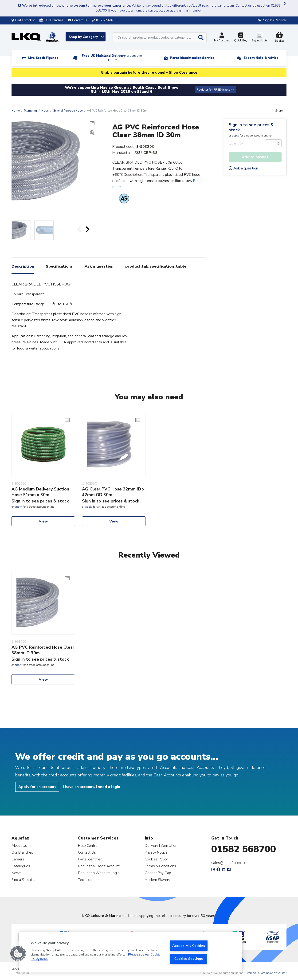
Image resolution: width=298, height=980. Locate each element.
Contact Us (87, 852)
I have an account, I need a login (92, 787)
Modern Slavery (157, 880)
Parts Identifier (90, 859)
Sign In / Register (275, 20)
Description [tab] (23, 266)
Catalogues (21, 866)
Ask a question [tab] (99, 266)
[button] (18, 953)
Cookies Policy (156, 859)
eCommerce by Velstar (272, 973)
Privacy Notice (156, 852)
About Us (19, 845)
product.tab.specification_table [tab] (156, 266)
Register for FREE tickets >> (216, 90)
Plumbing (30, 111)
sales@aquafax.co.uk (228, 863)
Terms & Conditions (160, 866)
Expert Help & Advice (261, 58)
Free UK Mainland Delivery (112, 58)
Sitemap (251, 973)
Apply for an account (37, 787)
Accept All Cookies (189, 946)
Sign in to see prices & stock (251, 127)
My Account (222, 38)
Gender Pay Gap (158, 873)
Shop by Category (86, 37)
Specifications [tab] (59, 266)
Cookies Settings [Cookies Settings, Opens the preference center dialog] (189, 959)
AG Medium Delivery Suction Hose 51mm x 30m (40, 492)
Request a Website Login (99, 873)
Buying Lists (259, 38)
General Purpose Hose (68, 111)
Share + (280, 111)
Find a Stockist (23, 20)
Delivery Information (161, 845)
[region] (131, 952)
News (16, 873)
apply (235, 136)
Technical (85, 880)
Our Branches (51, 20)
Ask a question (243, 168)
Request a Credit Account (99, 866)
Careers (18, 859)
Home (16, 111)
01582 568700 (244, 849)
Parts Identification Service (192, 58)
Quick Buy (241, 38)
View (43, 521)
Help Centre (88, 845)
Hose (45, 111)
